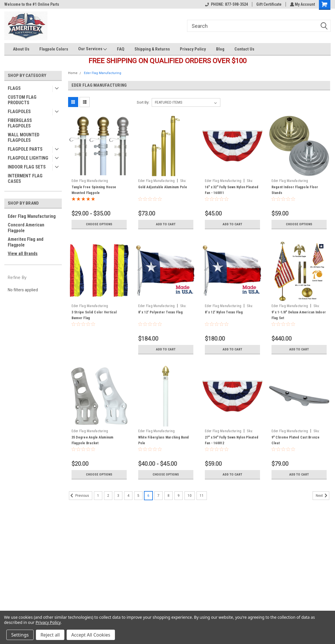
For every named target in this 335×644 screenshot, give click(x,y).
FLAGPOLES (19, 111)
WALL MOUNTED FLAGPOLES (24, 137)
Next (323, 496)
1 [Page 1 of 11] (98, 496)
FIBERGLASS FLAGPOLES (20, 123)
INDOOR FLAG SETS (27, 167)
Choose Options (99, 224)
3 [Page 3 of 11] (118, 496)
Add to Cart (166, 224)
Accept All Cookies (91, 635)
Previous (79, 496)
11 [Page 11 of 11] (202, 496)
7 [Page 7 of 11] (158, 496)
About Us (21, 49)
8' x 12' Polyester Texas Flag (160, 312)
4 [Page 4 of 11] (128, 496)
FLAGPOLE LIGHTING (28, 158)
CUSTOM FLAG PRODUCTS (22, 100)
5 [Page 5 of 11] (138, 496)
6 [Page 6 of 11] (148, 496)
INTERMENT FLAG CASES (25, 179)
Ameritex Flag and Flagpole (26, 242)
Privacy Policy (193, 49)
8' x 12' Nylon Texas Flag (224, 312)
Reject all (50, 635)
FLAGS (14, 88)
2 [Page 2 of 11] (108, 496)
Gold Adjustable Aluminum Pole (163, 187)
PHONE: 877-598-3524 (226, 4)
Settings (20, 635)
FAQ (121, 49)
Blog (220, 49)
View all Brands (23, 254)
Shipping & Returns (152, 49)
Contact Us (244, 49)
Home (73, 73)
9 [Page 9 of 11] (179, 496)
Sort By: (143, 102)
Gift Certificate (268, 4)
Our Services (93, 49)
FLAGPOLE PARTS (25, 149)
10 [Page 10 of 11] (190, 496)
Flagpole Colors (54, 49)
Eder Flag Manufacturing (32, 216)
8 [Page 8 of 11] (169, 496)
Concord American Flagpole (26, 228)
